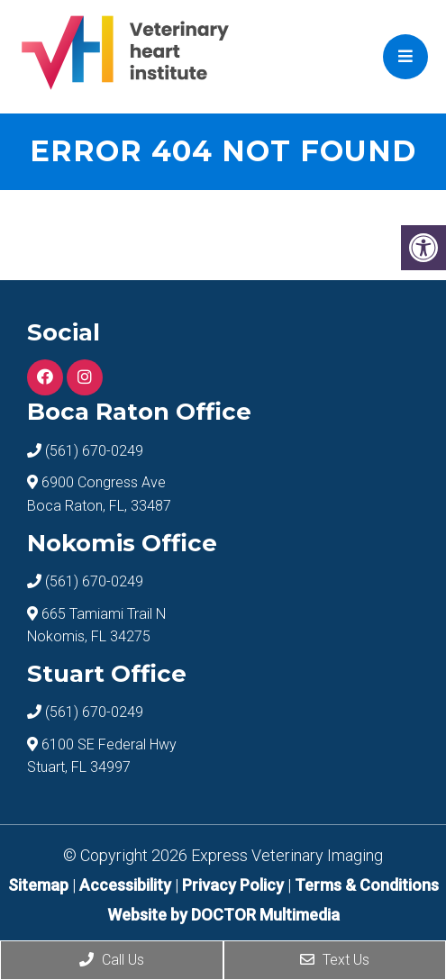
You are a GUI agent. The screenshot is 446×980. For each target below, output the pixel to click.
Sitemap (38, 885)
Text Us (335, 960)
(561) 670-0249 (94, 451)
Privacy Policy (235, 885)
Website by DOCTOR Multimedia (223, 915)
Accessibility (125, 885)
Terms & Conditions (367, 885)
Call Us (112, 960)
